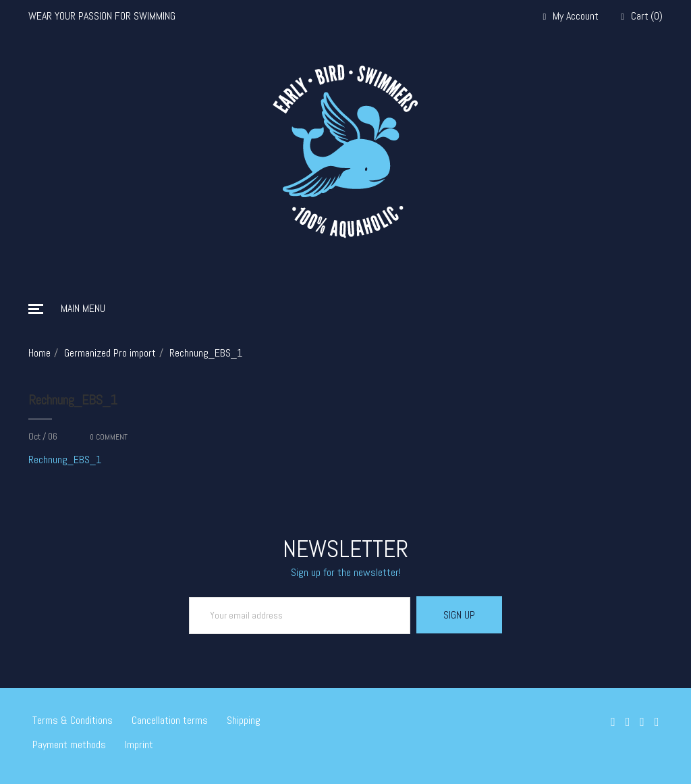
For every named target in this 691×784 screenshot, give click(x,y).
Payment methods (69, 744)
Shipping (244, 720)
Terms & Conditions (73, 720)
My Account (571, 17)
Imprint (139, 744)
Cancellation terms (170, 720)
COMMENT (109, 437)
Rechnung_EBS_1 (73, 400)
